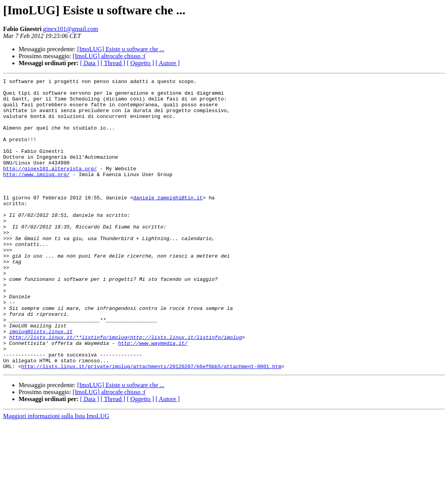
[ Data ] (90, 63)
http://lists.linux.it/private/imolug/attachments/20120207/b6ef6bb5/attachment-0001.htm (151, 424)
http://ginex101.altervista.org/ (50, 187)
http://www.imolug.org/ (36, 194)
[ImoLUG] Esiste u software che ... (121, 49)
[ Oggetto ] (140, 63)
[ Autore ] (167, 63)
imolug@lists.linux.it (41, 382)
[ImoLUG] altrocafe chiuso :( (109, 56)
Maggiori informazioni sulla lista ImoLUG (56, 474)
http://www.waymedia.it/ (152, 396)
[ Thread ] (113, 63)
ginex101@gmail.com (71, 29)
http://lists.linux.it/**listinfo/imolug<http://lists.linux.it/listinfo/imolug (126, 389)
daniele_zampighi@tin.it (168, 222)
